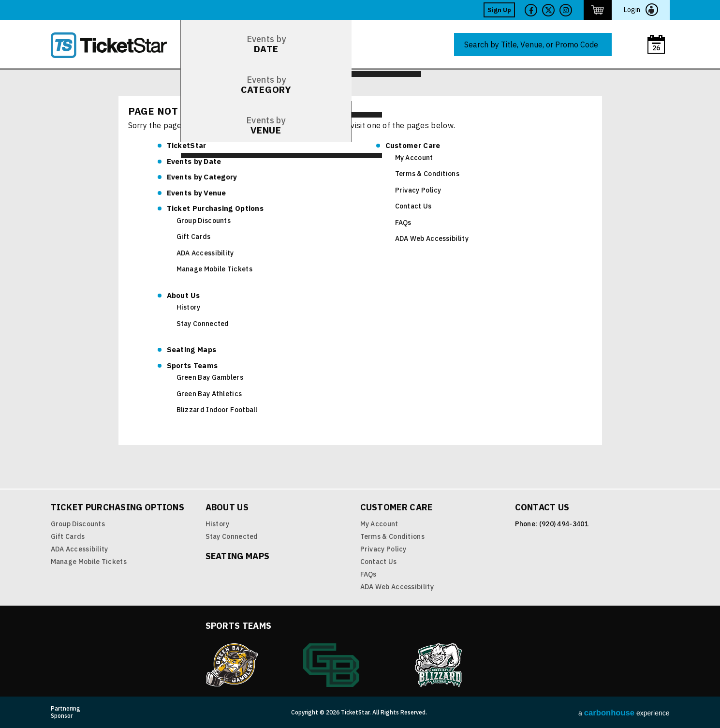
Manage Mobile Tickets (214, 269)
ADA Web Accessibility (432, 238)
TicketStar (116, 45)
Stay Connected (203, 324)
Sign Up (499, 10)
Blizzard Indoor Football (217, 410)
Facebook (531, 10)
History (189, 307)
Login (632, 10)
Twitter (548, 10)
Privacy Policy (418, 190)
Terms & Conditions (427, 174)
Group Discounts (204, 221)
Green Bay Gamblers (210, 377)
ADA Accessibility (205, 253)
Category (202, 177)
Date (194, 161)
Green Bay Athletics (209, 394)
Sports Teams (192, 365)
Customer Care (413, 145)
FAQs (403, 223)
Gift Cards (194, 237)
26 (656, 48)
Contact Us (413, 206)
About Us (183, 295)
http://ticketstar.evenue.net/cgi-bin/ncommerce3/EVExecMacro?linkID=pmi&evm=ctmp (598, 10)
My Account (414, 158)
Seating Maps (192, 349)
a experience (624, 713)
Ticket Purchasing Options (215, 208)
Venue (197, 193)
